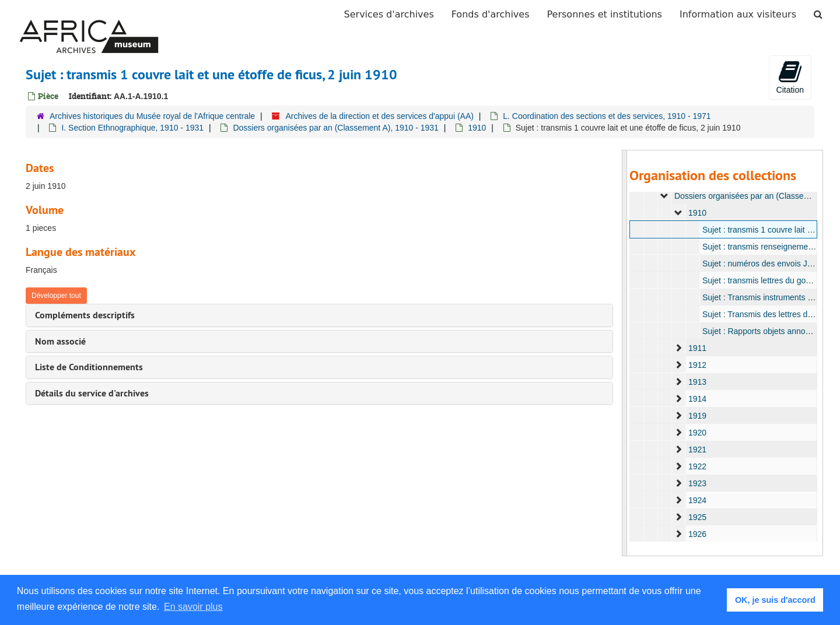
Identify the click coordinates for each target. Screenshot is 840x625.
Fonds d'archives (491, 14)
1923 (697, 483)
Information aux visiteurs (738, 14)
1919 (697, 416)
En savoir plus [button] (193, 607)
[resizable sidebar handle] (625, 353)
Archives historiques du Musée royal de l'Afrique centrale (152, 116)
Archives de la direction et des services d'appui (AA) (379, 116)
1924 (697, 500)
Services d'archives (389, 14)
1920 (697, 433)
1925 (697, 517)
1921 (697, 450)
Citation (790, 77)
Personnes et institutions (605, 14)
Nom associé (60, 341)
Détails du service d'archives (92, 393)
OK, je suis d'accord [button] (775, 600)
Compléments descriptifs (85, 315)
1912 (697, 365)
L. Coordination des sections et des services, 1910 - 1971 (607, 116)
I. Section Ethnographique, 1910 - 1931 (132, 128)
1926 (697, 534)
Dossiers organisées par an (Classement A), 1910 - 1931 (336, 128)
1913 (697, 382)
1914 (697, 399)
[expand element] (664, 196)
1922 (697, 466)
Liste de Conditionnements (89, 367)
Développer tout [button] (56, 296)
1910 (477, 128)
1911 (697, 348)
